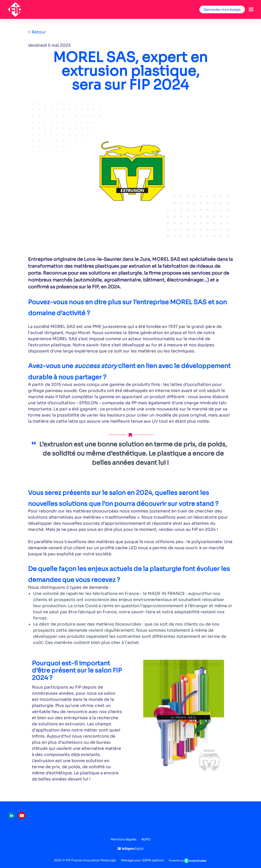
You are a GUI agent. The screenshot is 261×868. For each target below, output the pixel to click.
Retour (37, 32)
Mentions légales (123, 839)
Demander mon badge (222, 10)
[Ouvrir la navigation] (251, 9)
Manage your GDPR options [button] (142, 860)
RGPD (146, 839)
